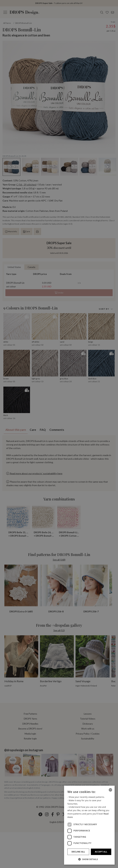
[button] (89, 859)
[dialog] (89, 825)
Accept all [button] (101, 852)
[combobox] (110, 790)
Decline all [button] (78, 852)
